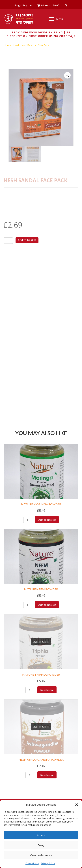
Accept (41, 835)
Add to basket (27, 240)
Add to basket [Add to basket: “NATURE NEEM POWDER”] (47, 605)
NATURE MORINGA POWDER (41, 504)
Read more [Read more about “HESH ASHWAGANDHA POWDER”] (47, 775)
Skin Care (44, 45)
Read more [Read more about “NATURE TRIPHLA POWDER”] (47, 690)
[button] (77, 805)
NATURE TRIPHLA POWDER (41, 674)
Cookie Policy (32, 863)
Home (7, 45)
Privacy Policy (48, 863)
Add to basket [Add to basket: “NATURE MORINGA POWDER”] (47, 520)
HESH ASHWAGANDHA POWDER (41, 759)
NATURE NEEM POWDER (41, 589)
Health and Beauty (25, 45)
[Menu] (56, 19)
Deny (41, 845)
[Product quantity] (8, 241)
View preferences (41, 855)
